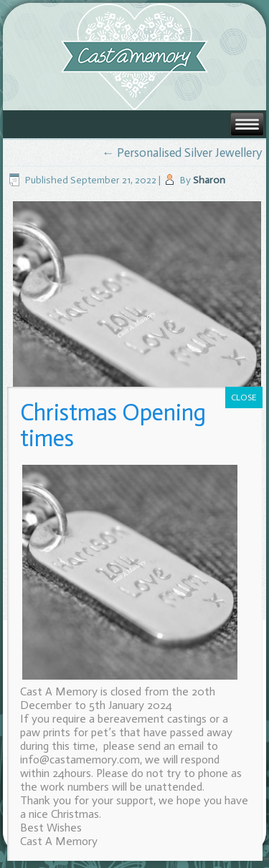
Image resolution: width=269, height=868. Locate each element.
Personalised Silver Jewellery (182, 153)
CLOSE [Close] (244, 397)
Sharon (209, 180)
